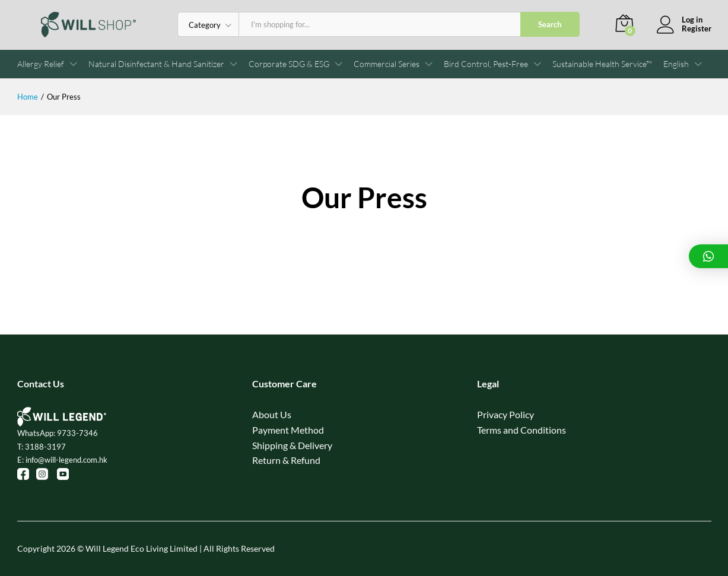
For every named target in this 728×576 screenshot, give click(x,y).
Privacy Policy (506, 414)
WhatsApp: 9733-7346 (58, 433)
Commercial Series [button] (387, 64)
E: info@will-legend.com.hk (62, 460)
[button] (676, 64)
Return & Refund (286, 460)
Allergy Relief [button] (41, 64)
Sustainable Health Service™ (602, 64)
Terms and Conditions (522, 430)
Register (697, 29)
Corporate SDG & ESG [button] (289, 64)
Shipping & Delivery (292, 445)
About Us (272, 414)
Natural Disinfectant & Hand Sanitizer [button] (156, 64)
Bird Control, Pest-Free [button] (486, 64)
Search (550, 24)
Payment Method (288, 430)
